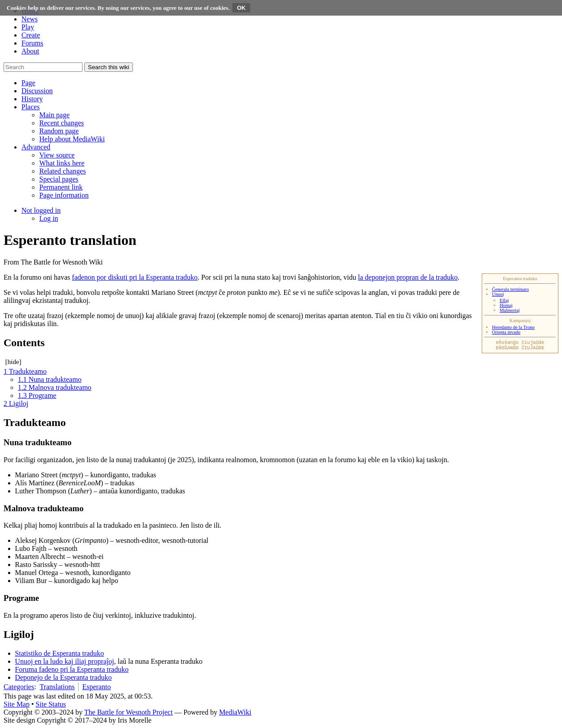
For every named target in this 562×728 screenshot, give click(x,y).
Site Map (17, 704)
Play (28, 27)
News (29, 19)
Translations (57, 687)
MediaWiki (235, 712)
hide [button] (13, 362)
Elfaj (504, 300)
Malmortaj (510, 310)
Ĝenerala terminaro (510, 289)
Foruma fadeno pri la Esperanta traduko (72, 669)
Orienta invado (506, 332)
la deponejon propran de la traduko (408, 277)
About (30, 51)
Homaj (506, 305)
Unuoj (498, 294)
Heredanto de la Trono (513, 327)
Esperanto (96, 687)
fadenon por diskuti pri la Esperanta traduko (135, 277)
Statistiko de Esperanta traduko (60, 653)
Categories (19, 687)
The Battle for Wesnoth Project (128, 712)
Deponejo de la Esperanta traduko (64, 677)
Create (31, 35)
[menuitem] (54, 115)
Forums (32, 43)
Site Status (51, 704)
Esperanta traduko (520, 279)
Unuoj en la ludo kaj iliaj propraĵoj (65, 661)
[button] (28, 83)
